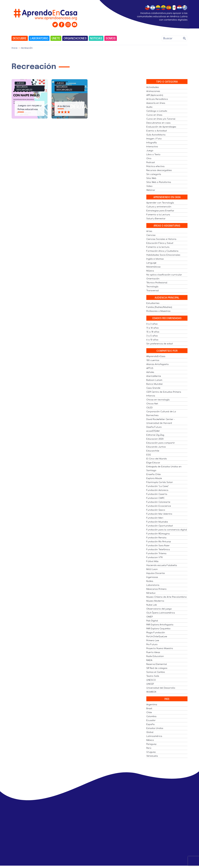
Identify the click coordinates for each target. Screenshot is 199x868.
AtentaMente (154, 376)
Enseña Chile (154, 474)
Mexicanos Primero (156, 589)
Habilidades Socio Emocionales (163, 255)
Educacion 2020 (155, 439)
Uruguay (151, 752)
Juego (20, 83)
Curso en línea (154, 115)
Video (149, 186)
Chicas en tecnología (158, 400)
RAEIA (149, 660)
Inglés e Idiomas (155, 259)
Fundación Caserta (157, 494)
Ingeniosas (152, 577)
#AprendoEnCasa (156, 356)
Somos (111, 39)
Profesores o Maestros (158, 311)
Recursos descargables (24, 88)
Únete (56, 39)
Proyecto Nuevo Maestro (160, 648)
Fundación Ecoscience (159, 506)
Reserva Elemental (157, 664)
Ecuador (151, 720)
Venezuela (152, 756)
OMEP (149, 617)
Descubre (20, 39)
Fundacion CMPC (155, 498)
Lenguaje (151, 263)
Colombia (151, 716)
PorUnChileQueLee (157, 637)
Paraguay (151, 744)
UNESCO (151, 680)
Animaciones (153, 91)
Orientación (153, 279)
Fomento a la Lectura (158, 215)
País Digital (152, 621)
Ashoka (150, 372)
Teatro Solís (153, 676)
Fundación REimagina (158, 534)
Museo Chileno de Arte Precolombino (167, 597)
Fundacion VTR (154, 557)
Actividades (153, 87)
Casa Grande (153, 388)
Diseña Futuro (154, 427)
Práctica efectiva (155, 166)
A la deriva (64, 106)
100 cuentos (153, 360)
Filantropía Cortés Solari (160, 482)
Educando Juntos (156, 447)
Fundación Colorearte (158, 502)
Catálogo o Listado (157, 111)
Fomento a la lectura (158, 247)
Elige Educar (153, 463)
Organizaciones (75, 39)
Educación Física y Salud (160, 243)
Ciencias (151, 235)
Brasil (149, 709)
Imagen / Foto (154, 139)
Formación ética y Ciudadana (162, 251)
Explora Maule (154, 478)
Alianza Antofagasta (157, 364)
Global (150, 732)
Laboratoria (153, 585)
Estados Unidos (155, 728)
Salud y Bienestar (156, 219)
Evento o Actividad (157, 131)
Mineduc (151, 593)
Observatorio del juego (159, 609)
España (150, 724)
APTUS (150, 368)
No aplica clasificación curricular (164, 275)
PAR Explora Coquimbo (158, 629)
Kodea (150, 581)
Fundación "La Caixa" (157, 486)
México (150, 740)
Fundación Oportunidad (159, 526)
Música (150, 271)
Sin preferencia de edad (159, 344)
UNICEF (150, 684)
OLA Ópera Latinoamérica (161, 613)
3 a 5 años (152, 336)
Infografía (152, 143)
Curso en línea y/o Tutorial (161, 119)
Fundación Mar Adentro (159, 514)
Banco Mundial (154, 384)
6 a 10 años (152, 340)
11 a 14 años (152, 328)
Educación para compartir (161, 443)
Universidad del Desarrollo (161, 688)
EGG (149, 455)
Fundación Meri (155, 518)
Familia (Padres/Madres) (159, 307)
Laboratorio (39, 39)
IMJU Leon (152, 569)
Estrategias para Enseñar (160, 211)
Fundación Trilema (156, 554)
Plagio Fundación (156, 633)
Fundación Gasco (156, 510)
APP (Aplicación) (155, 95)
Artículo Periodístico (157, 99)
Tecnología (152, 287)
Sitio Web (151, 178)
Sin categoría (154, 174)
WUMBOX (151, 692)
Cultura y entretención (159, 207)
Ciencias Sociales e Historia (161, 239)
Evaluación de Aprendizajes (161, 127)
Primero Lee (153, 641)
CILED (149, 408)
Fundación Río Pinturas (159, 542)
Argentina (152, 705)
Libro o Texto (153, 155)
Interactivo (152, 147)
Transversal (153, 291)
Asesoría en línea (156, 103)
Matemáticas (153, 267)
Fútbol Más (152, 561)
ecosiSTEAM (153, 431)
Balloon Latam (154, 380)
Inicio (15, 48)
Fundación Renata (156, 538)
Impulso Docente (156, 573)
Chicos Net (152, 404)
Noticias (96, 39)
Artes (149, 231)
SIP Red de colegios (157, 668)
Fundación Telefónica (158, 550)
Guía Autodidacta (156, 135)
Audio (149, 107)
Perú (149, 748)
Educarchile (153, 451)
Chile (149, 712)
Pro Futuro (152, 644)
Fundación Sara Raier (158, 546)
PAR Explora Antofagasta (160, 625)
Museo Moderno (155, 601)
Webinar (151, 190)
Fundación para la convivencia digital (167, 530)
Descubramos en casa (158, 123)
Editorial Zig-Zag (155, 435)
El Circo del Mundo (157, 459)
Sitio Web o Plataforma (159, 182)
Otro (149, 159)
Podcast (151, 162)
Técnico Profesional (157, 283)
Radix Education (155, 656)
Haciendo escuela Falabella (162, 565)
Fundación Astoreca (157, 490)
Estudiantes (153, 303)
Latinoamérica (154, 736)
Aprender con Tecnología (160, 203)
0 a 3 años (152, 324)
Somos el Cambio (156, 672)
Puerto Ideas (153, 652)
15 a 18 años (153, 332)
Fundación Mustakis (157, 522)
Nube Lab (152, 605)
